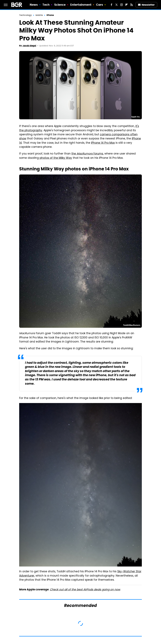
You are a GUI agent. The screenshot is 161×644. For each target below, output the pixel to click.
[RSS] (132, 5)
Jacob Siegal (29, 46)
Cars (100, 5)
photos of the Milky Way (56, 158)
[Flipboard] (127, 5)
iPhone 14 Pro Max (103, 143)
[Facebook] (111, 5)
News (34, 5)
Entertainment (81, 5)
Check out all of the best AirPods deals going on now (85, 590)
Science (60, 5)
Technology (25, 15)
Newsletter (146, 5)
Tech (46, 5)
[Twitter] (117, 5)
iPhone (50, 15)
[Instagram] (122, 5)
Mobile (39, 15)
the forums (87, 154)
